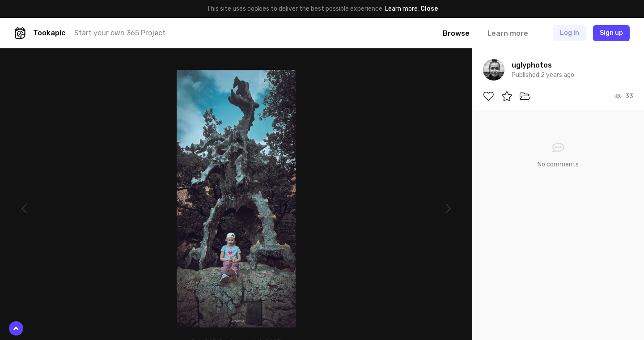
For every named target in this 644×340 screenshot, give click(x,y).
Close (429, 9)
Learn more (401, 9)
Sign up (611, 33)
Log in (570, 33)
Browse (456, 33)
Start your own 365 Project (120, 33)
